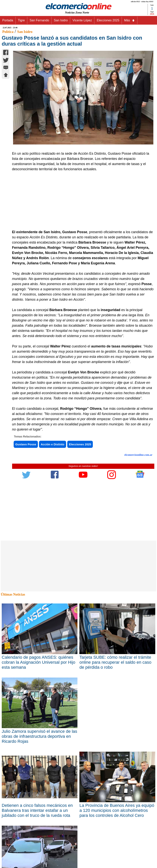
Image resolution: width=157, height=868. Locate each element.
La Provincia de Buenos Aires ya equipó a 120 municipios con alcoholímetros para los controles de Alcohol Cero (117, 810)
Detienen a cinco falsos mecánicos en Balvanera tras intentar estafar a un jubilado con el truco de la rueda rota (37, 810)
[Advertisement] (81, 201)
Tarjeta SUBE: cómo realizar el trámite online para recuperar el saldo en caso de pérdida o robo (115, 662)
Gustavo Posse (26, 444)
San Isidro (61, 20)
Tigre (21, 20)
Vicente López (82, 20)
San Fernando (39, 20)
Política (8, 32)
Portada (8, 20)
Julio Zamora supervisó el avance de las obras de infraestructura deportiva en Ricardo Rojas (39, 736)
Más (130, 20)
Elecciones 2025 (108, 20)
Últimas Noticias (13, 594)
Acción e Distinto (53, 444)
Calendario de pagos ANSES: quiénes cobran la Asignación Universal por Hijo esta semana (39, 662)
